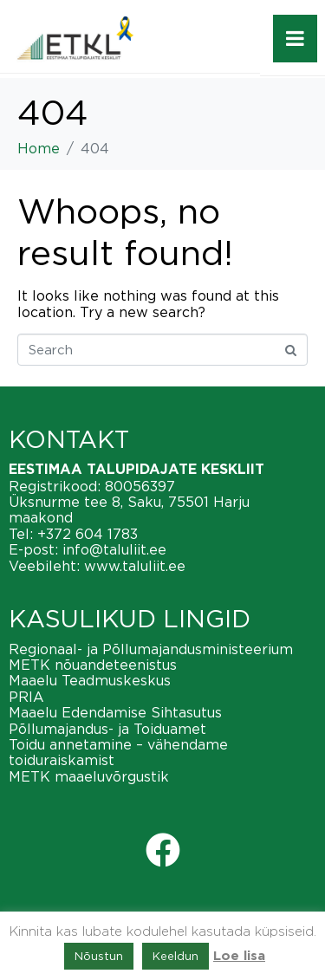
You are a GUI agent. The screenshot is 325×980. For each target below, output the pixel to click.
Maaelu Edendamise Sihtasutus (115, 712)
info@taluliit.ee (114, 549)
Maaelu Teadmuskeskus (90, 680)
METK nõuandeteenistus (93, 665)
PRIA (26, 697)
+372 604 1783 (88, 534)
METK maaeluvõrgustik (89, 776)
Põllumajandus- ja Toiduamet (107, 729)
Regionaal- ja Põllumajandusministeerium (151, 649)
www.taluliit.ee (135, 566)
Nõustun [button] (99, 956)
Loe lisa (239, 956)
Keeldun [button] (175, 956)
